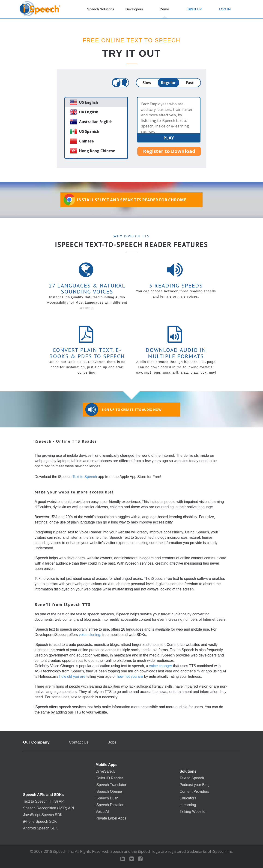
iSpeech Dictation (110, 805)
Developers (134, 9)
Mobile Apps (106, 765)
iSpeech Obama (109, 792)
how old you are (72, 676)
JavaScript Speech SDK (43, 815)
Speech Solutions (101, 9)
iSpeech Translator (111, 785)
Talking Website (192, 812)
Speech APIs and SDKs (43, 795)
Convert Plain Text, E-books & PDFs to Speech (87, 353)
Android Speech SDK (40, 828)
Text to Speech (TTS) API (44, 801)
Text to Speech (85, 477)
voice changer (161, 666)
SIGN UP (195, 9)
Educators (188, 798)
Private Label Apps (111, 818)
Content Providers (194, 792)
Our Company (36, 742)
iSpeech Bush (107, 798)
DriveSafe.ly (105, 771)
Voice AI (102, 812)
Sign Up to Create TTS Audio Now (123, 410)
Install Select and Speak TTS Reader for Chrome (125, 200)
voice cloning (90, 635)
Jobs (112, 742)
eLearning (188, 805)
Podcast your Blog (194, 785)
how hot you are (130, 676)
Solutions (188, 771)
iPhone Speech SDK (40, 822)
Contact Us (79, 742)
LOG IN (225, 9)
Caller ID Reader (109, 778)
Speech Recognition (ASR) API (49, 808)
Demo (164, 9)
